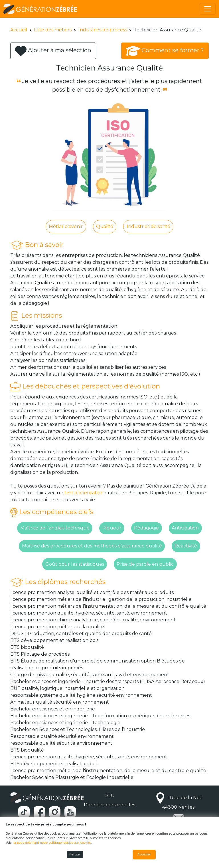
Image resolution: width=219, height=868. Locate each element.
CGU (109, 796)
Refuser (75, 854)
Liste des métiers (53, 30)
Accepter (144, 854)
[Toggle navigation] (208, 9)
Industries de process (103, 30)
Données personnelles (109, 805)
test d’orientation (84, 493)
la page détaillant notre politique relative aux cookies (52, 843)
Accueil (19, 30)
